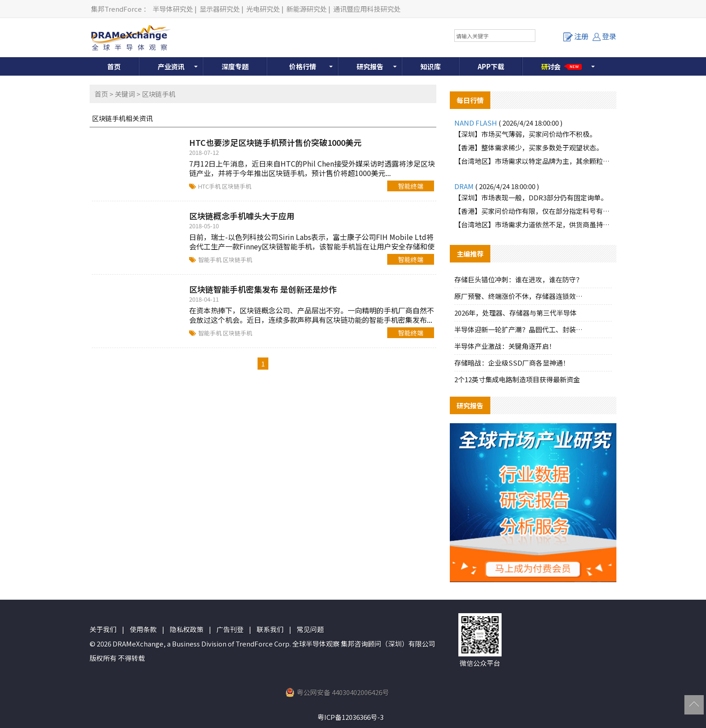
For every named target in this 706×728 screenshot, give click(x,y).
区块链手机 (237, 186)
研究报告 (370, 66)
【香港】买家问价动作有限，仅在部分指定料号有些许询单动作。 (533, 211)
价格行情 (303, 66)
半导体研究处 (173, 9)
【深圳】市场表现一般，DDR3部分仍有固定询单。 (531, 197)
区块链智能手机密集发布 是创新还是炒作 (263, 289)
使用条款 (143, 629)
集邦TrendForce (116, 9)
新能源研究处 (307, 9)
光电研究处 (263, 9)
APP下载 (491, 66)
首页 (114, 66)
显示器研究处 (220, 9)
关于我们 (103, 629)
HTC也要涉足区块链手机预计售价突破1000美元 (275, 142)
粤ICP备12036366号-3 (351, 717)
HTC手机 (210, 186)
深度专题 (235, 66)
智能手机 (210, 260)
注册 (576, 36)
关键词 (125, 94)
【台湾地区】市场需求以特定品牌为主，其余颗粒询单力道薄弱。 (533, 161)
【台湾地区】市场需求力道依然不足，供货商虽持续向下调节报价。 (533, 224)
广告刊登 (230, 629)
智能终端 (411, 186)
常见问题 (310, 629)
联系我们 (270, 629)
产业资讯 (171, 66)
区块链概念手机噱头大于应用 (242, 216)
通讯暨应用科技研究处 (367, 9)
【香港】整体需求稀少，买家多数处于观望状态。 (529, 147)
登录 (604, 36)
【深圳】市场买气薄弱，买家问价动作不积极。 (525, 134)
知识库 (431, 66)
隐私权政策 (187, 629)
